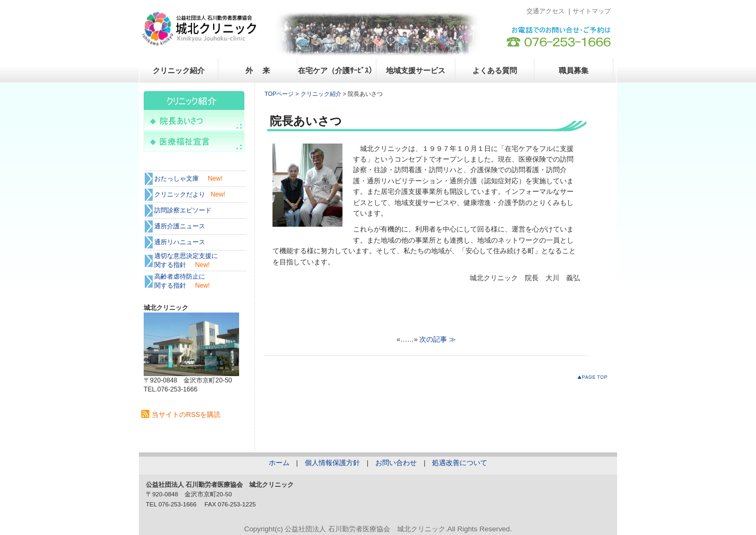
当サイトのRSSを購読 (186, 414)
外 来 (258, 70)
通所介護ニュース (180, 226)
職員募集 (574, 70)
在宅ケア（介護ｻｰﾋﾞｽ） (337, 70)
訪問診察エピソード (183, 210)
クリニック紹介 (179, 70)
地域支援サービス (416, 70)
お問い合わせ (396, 463)
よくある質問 (495, 70)
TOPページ (279, 94)
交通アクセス (546, 11)
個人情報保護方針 (332, 463)
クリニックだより (180, 194)
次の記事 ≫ (438, 339)
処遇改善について (460, 463)
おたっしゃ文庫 (177, 179)
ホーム (279, 463)
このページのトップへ (595, 379)
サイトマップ (592, 11)
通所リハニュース (180, 242)
